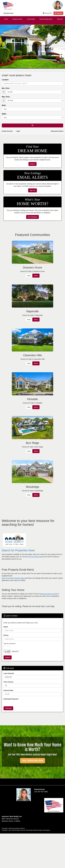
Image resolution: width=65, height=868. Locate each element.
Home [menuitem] (6, 19)
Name (6, 627)
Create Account (7, 131)
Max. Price (6, 97)
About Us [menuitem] (60, 19)
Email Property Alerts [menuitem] (46, 19)
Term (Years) (8, 682)
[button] (32, 125)
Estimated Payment (11, 699)
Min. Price (6, 88)
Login (18, 131)
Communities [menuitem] (31, 19)
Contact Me (47, 13)
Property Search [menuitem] (17, 19)
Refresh (15, 651)
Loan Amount (9, 673)
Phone (6, 635)
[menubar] (32, 19)
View (29, 276)
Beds (4, 105)
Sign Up (32, 190)
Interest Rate (8, 690)
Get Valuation (32, 217)
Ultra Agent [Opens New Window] (47, 830)
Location (5, 80)
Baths (4, 114)
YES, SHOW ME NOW (32, 761)
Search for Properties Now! (18, 550)
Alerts (36, 276)
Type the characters (10, 644)
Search (32, 164)
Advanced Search (57, 131)
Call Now (58, 13)
